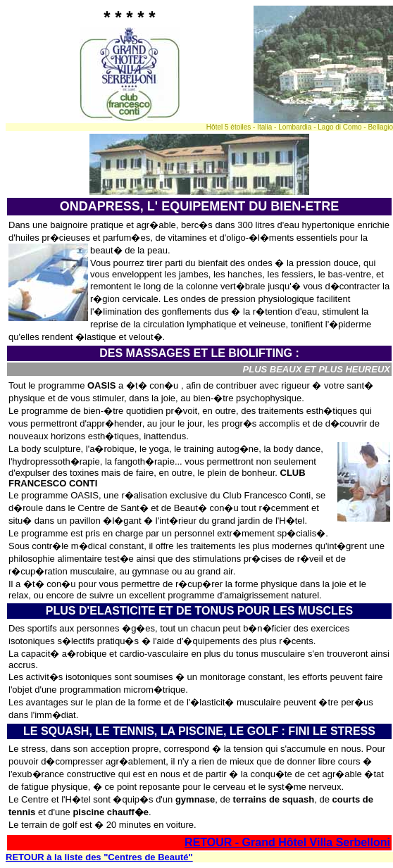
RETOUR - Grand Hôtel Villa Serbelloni (287, 842)
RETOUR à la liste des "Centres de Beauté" (99, 857)
